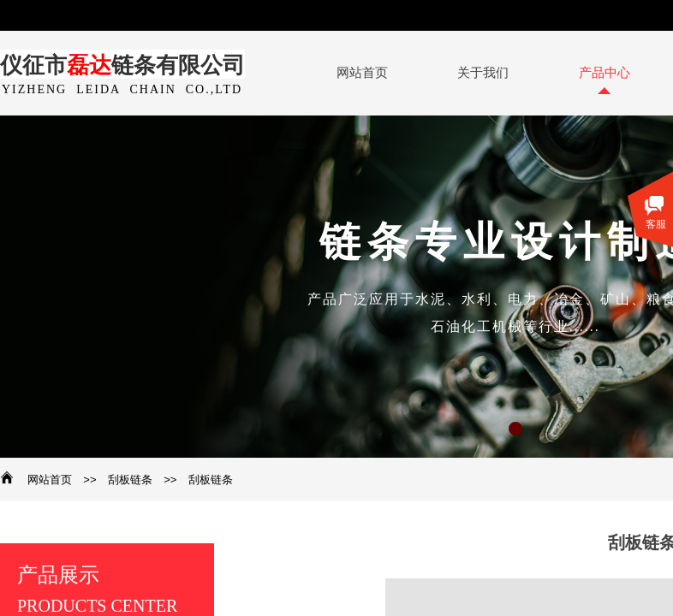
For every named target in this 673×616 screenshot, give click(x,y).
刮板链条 (130, 480)
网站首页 (50, 480)
